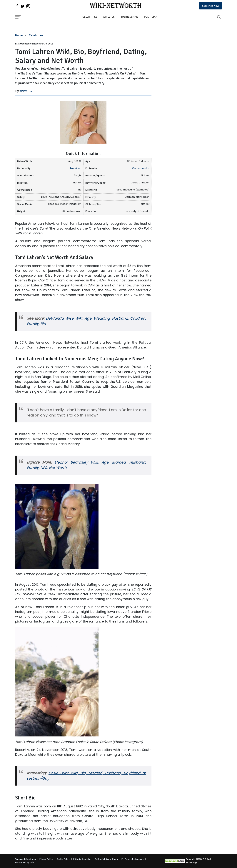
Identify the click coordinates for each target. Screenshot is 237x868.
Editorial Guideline (82, 859)
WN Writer (26, 91)
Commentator (141, 168)
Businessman (129, 17)
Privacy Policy (46, 859)
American (76, 168)
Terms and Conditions (25, 859)
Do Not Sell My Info (24, 863)
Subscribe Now (211, 6)
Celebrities (90, 17)
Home (19, 35)
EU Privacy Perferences (132, 859)
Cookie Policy (63, 859)
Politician (151, 17)
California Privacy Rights (106, 859)
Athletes (109, 17)
